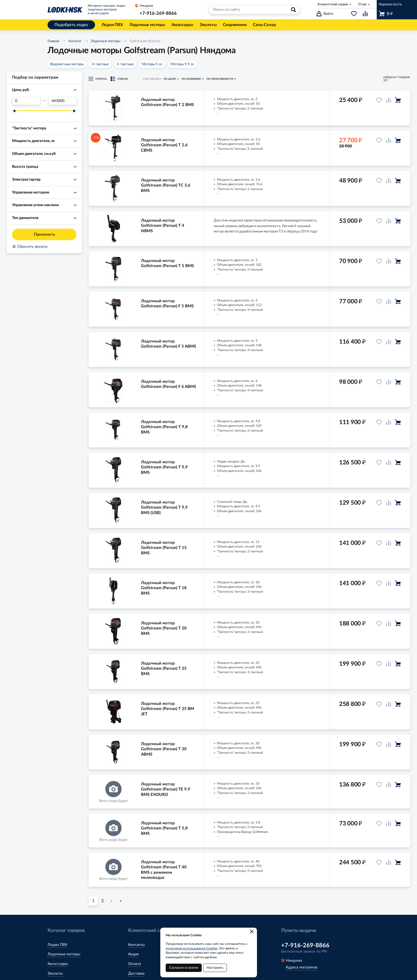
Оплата (135, 964)
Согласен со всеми (184, 968)
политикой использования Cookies (192, 948)
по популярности (220, 79)
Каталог (75, 41)
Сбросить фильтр (30, 247)
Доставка (136, 974)
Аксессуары (58, 964)
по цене (170, 79)
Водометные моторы (67, 64)
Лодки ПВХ (57, 945)
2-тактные (125, 64)
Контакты (136, 945)
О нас (362, 4)
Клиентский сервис (333, 4)
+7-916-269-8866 (158, 13)
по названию (191, 79)
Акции (133, 954)
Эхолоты (55, 974)
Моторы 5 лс (152, 64)
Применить (44, 234)
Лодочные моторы (106, 41)
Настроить (215, 968)
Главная (53, 41)
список (123, 79)
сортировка (152, 79)
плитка (101, 79)
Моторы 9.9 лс (182, 64)
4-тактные (100, 64)
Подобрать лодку (71, 25)
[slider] (14, 111)
